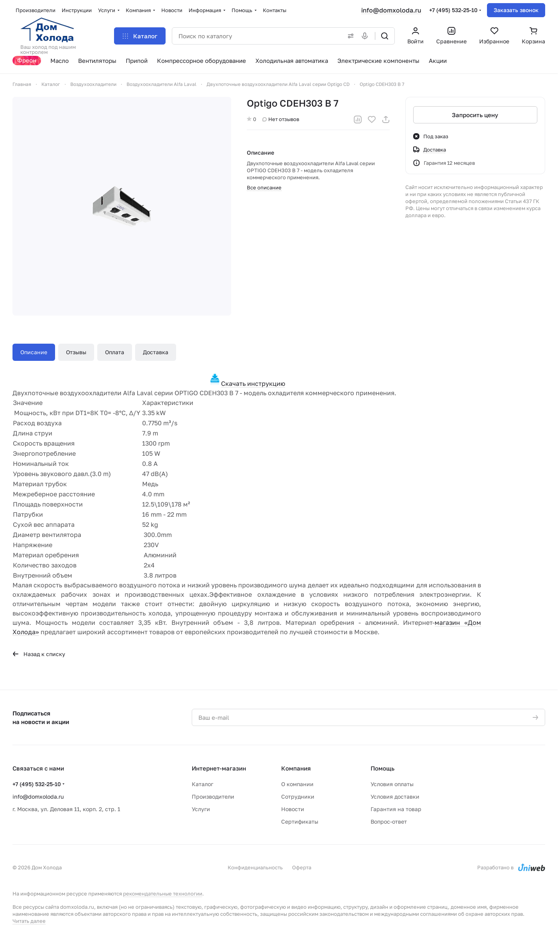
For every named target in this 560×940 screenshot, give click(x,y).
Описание (34, 352)
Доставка (156, 352)
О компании (297, 784)
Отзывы (76, 352)
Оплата (115, 352)
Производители (213, 796)
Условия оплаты (392, 784)
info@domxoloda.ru (391, 10)
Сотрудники (298, 796)
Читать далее (29, 921)
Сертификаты (300, 821)
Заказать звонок (516, 10)
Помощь (383, 768)
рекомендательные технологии (163, 894)
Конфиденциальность (255, 867)
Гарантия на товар (396, 809)
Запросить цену (475, 115)
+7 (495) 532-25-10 (453, 10)
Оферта (302, 867)
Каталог (202, 784)
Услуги (201, 809)
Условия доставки (395, 796)
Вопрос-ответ (389, 821)
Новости (293, 809)
